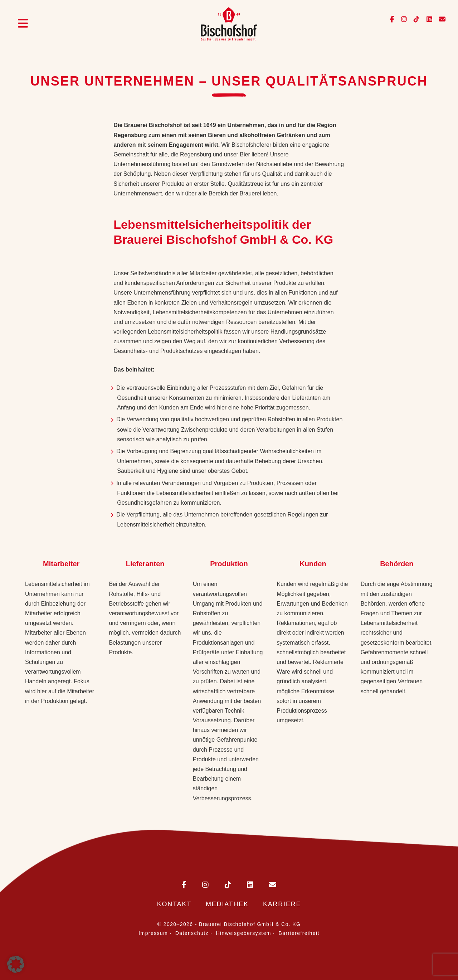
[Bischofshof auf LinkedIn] (427, 20)
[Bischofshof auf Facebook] (393, 20)
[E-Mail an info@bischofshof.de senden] (440, 20)
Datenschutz (192, 933)
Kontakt (174, 904)
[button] (16, 964)
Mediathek (227, 904)
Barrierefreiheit (299, 933)
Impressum (153, 933)
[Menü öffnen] (23, 25)
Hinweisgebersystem (244, 933)
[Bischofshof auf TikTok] (415, 20)
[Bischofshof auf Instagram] (402, 20)
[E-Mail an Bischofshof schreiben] (265, 885)
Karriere (282, 904)
